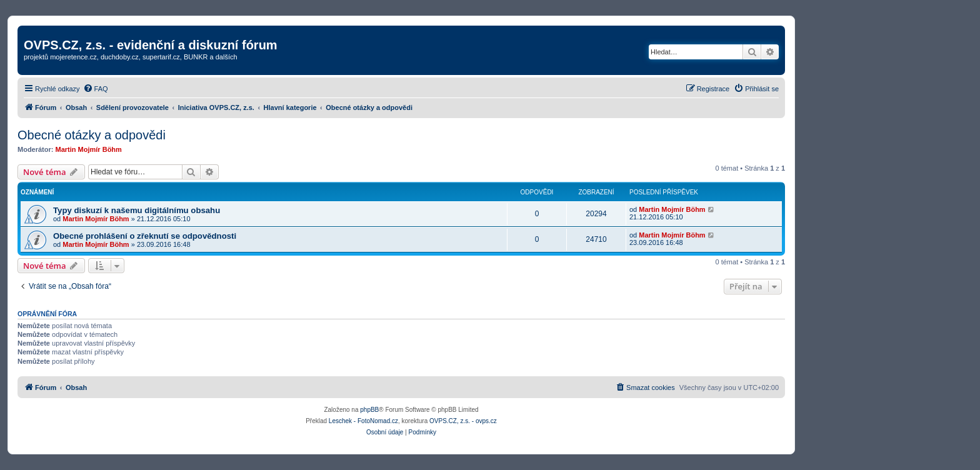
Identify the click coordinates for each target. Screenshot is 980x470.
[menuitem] (96, 89)
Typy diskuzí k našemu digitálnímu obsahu (137, 210)
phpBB (369, 410)
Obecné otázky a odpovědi (92, 135)
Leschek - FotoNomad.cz (363, 421)
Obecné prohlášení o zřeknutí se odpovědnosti (145, 236)
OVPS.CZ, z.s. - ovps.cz (463, 421)
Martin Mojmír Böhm (89, 149)
